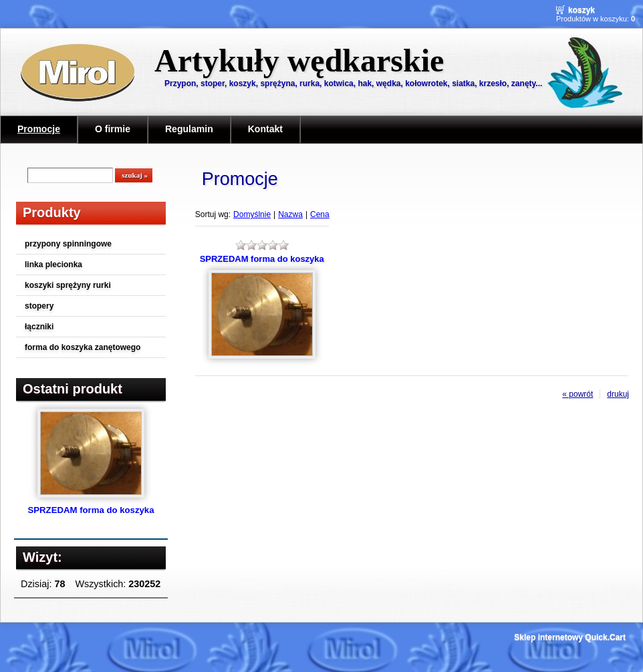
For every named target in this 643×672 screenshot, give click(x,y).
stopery (39, 306)
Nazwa (290, 214)
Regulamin (189, 129)
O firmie (113, 129)
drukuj (618, 394)
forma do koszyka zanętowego (83, 347)
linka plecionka (53, 265)
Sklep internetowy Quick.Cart (570, 637)
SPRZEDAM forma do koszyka (91, 510)
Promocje (39, 129)
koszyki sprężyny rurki (68, 285)
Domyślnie (252, 214)
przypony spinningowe (68, 244)
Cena (320, 214)
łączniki (39, 327)
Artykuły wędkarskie (299, 60)
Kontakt (265, 129)
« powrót (577, 394)
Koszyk (582, 10)
